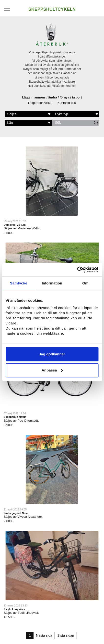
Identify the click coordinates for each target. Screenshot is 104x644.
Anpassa (52, 370)
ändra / (54, 97)
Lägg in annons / (35, 97)
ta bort (77, 97)
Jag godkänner (52, 354)
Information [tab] (52, 283)
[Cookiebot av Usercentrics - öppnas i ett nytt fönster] (77, 270)
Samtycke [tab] (19, 283)
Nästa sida (44, 635)
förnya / (66, 97)
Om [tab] (85, 283)
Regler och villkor (40, 103)
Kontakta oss (67, 103)
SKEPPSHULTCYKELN (52, 9)
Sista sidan (66, 635)
